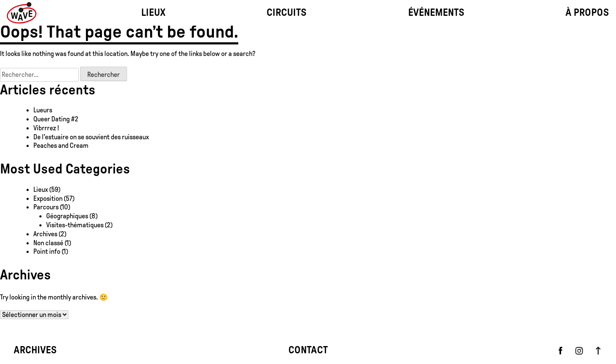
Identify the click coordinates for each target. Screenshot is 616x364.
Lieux (41, 189)
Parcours (46, 207)
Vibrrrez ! (46, 128)
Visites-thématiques (75, 225)
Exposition (48, 198)
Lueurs (43, 110)
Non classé (48, 243)
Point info (47, 251)
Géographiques (67, 216)
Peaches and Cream (62, 145)
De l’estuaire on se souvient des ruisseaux (91, 137)
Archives (45, 234)
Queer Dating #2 (56, 119)
